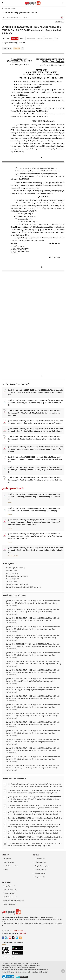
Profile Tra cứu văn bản (11, 866)
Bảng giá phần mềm (10, 886)
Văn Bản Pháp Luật (8, 972)
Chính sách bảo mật (10, 897)
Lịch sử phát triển (9, 862)
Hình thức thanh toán (10, 890)
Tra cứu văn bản (40, 859)
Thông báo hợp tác (9, 904)
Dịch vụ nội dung (40, 873)
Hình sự (8, 573)
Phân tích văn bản (40, 862)
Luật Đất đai (31, 972)
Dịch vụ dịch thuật (41, 870)
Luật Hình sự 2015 (42, 972)
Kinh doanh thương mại (14, 576)
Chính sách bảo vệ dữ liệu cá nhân (14, 900)
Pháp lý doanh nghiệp (42, 866)
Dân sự (10, 503)
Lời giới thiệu (7, 859)
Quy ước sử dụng (9, 893)
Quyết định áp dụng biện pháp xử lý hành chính (22, 587)
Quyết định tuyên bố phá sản (16, 584)
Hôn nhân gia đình (13, 556)
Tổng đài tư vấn (40, 877)
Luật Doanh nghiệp (21, 972)
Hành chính (10, 579)
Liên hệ (6, 870)
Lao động (9, 582)
